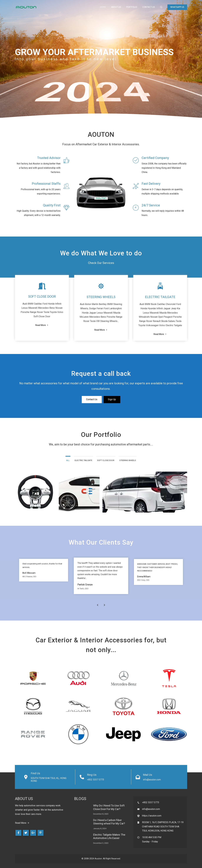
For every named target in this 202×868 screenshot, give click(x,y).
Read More (42, 325)
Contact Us (149, 7)
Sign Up (112, 399)
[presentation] (98, 605)
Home (103, 7)
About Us (116, 7)
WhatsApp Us (177, 7)
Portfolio (132, 7)
